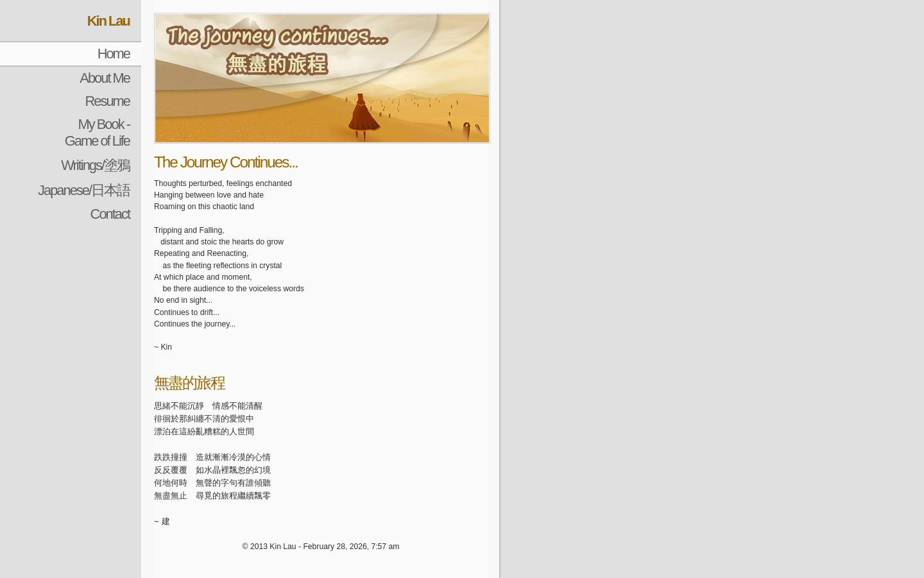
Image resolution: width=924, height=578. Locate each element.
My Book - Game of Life (97, 132)
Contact (110, 214)
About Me (105, 78)
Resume (107, 101)
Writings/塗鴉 (95, 165)
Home (114, 54)
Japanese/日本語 (84, 190)
